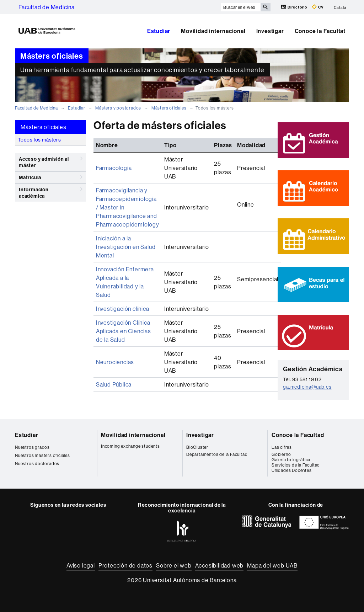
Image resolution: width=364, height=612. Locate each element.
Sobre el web (174, 565)
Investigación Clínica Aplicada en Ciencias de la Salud (124, 331)
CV (318, 7)
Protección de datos (125, 565)
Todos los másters (39, 140)
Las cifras (282, 447)
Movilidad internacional (213, 31)
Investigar (270, 31)
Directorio (295, 7)
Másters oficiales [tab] (44, 127)
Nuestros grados (32, 447)
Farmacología (114, 168)
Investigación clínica (123, 309)
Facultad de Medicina (47, 7)
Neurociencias (115, 362)
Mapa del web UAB (272, 565)
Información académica (51, 191)
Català (340, 7)
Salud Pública (114, 384)
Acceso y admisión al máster (51, 161)
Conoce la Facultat (320, 31)
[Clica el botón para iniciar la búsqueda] (266, 7)
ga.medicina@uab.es (307, 387)
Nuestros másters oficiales (42, 455)
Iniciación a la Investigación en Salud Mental (126, 247)
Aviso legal (81, 565)
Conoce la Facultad (298, 435)
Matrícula (51, 177)
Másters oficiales (169, 108)
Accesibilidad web (220, 565)
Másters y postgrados (118, 108)
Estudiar (159, 31)
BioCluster (197, 447)
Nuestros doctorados (37, 464)
